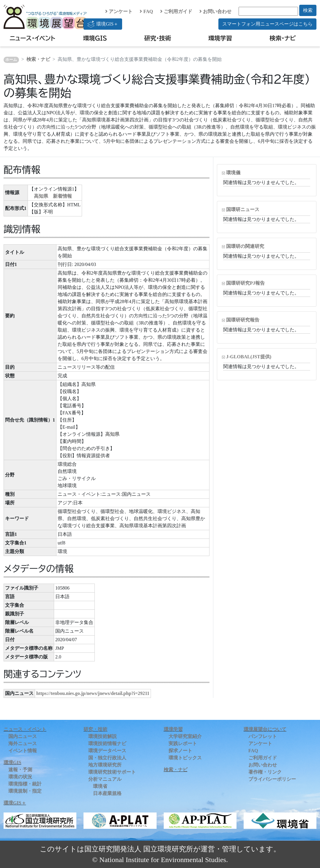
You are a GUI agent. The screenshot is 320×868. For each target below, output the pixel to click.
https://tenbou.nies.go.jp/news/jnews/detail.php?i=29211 (93, 693)
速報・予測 (20, 770)
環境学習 (220, 38)
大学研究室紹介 (185, 736)
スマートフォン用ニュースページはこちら (267, 24)
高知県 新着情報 (53, 196)
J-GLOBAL (249, 357)
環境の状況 (20, 777)
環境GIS (95, 38)
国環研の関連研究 (245, 246)
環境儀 (233, 173)
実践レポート (183, 743)
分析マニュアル (105, 779)
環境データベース (107, 751)
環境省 (100, 786)
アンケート (119, 11)
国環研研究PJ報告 (245, 283)
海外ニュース (23, 743)
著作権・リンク (265, 772)
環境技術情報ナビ (107, 743)
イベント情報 (23, 751)
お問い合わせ (215, 11)
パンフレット (263, 736)
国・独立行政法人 (107, 758)
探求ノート (180, 751)
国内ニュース (23, 736)
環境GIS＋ (103, 24)
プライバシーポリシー (272, 779)
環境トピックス (185, 758)
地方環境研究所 (105, 765)
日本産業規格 (107, 793)
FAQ (146, 11)
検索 (308, 10)
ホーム (11, 60)
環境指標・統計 (25, 784)
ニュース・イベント (33, 38)
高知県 (112, 434)
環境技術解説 (103, 736)
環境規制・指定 (25, 791)
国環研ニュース (243, 209)
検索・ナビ (283, 38)
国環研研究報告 (243, 320)
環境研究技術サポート (112, 772)
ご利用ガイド (176, 11)
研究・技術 (157, 38)
